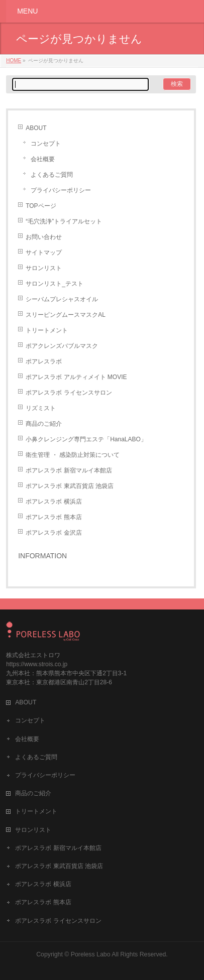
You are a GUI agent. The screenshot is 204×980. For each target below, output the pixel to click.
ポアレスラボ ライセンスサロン (69, 393)
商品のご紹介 (44, 424)
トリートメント (47, 330)
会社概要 (43, 159)
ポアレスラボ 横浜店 (54, 502)
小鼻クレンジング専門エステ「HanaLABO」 (86, 439)
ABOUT (36, 128)
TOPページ (41, 206)
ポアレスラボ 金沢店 (54, 533)
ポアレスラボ (44, 361)
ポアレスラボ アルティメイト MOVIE (76, 377)
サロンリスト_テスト (55, 284)
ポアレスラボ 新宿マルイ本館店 (69, 470)
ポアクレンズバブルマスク (62, 346)
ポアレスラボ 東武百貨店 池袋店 (70, 486)
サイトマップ (44, 253)
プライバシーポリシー (61, 190)
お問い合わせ (44, 237)
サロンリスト (44, 268)
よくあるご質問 (52, 175)
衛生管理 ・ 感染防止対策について (73, 455)
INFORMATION (42, 556)
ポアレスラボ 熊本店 (54, 517)
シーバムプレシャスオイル (62, 299)
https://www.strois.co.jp (37, 664)
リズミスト (41, 408)
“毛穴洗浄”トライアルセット (64, 221)
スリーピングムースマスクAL (66, 315)
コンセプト (46, 144)
